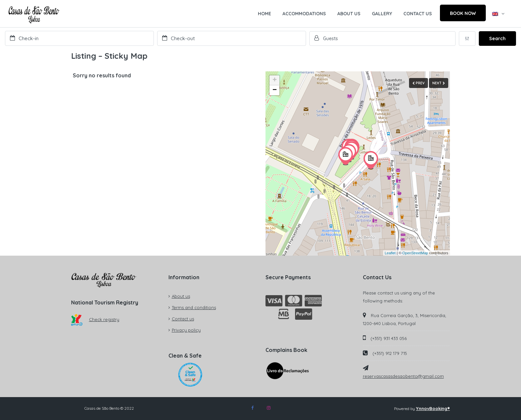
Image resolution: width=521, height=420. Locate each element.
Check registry (95, 319)
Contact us (183, 319)
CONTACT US (418, 14)
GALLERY (382, 14)
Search (497, 39)
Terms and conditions (194, 307)
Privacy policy (186, 330)
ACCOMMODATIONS (304, 14)
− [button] (275, 90)
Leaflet (390, 253)
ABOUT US (349, 14)
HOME (264, 14)
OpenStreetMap (415, 253)
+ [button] (275, 80)
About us (181, 296)
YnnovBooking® (433, 408)
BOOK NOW (463, 13)
